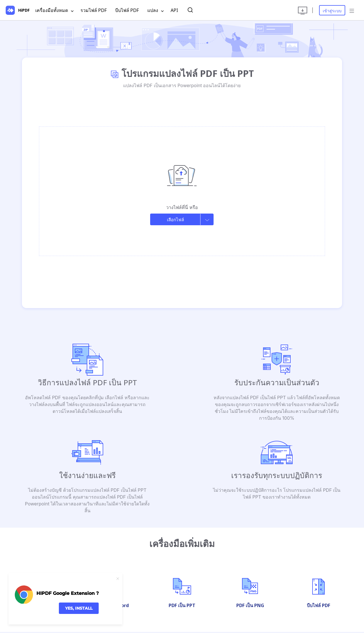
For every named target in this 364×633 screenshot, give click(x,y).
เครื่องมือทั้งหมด (54, 11)
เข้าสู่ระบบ (332, 11)
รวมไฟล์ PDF (94, 10)
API (174, 10)
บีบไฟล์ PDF (127, 10)
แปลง (156, 11)
